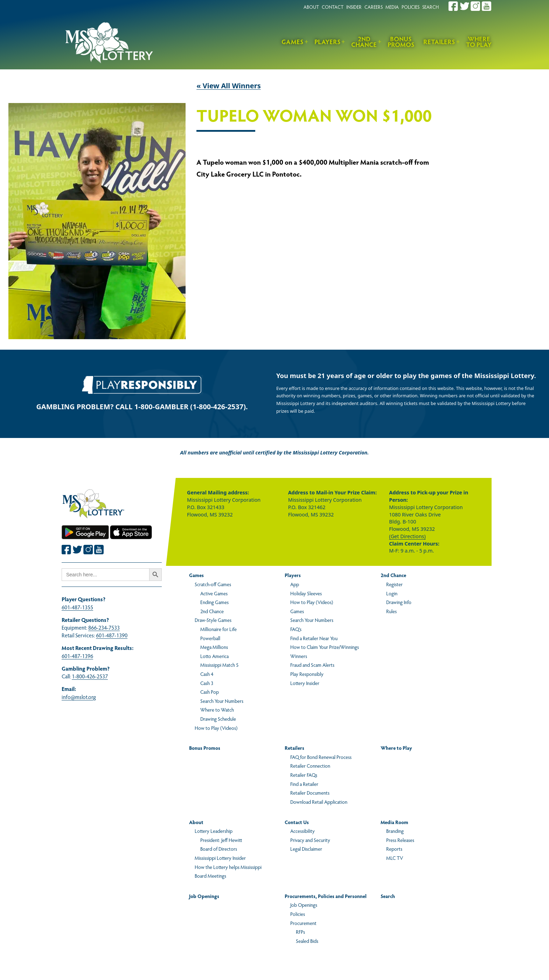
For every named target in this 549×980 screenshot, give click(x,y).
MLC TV (395, 858)
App (295, 584)
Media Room (394, 822)
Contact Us (297, 822)
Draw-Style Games (213, 620)
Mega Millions (214, 647)
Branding (395, 831)
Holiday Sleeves (306, 593)
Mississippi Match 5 (219, 665)
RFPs (300, 932)
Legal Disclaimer (306, 849)
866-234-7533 (104, 627)
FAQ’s (296, 629)
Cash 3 (207, 683)
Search (388, 896)
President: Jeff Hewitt (221, 840)
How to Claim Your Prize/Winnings (325, 647)
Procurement (303, 923)
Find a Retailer (304, 784)
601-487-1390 (112, 635)
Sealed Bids (307, 941)
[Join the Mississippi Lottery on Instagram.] (475, 6)
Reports (394, 849)
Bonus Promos (401, 42)
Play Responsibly (307, 674)
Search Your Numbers (222, 701)
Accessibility (303, 831)
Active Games (214, 593)
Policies (298, 914)
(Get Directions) (407, 536)
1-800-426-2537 (90, 676)
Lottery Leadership (214, 831)
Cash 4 (207, 674)
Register (394, 584)
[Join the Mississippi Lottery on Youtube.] (487, 6)
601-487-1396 (77, 656)
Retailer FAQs (304, 775)
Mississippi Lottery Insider (220, 858)
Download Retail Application (319, 802)
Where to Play (479, 42)
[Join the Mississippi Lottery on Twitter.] (465, 6)
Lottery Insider (305, 683)
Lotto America (214, 656)
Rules (391, 611)
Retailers (439, 42)
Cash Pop (210, 692)
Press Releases (400, 840)
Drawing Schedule (218, 719)
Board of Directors (219, 849)
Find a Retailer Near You (314, 638)
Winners (299, 656)
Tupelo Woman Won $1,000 (314, 116)
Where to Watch (217, 710)
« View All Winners (229, 86)
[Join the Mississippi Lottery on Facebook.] (453, 6)
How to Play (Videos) (216, 728)
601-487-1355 (77, 607)
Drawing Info (399, 602)
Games (293, 42)
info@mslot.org (79, 697)
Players (328, 42)
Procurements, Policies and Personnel (326, 896)
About (196, 822)
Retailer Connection (310, 766)
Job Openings (204, 896)
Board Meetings (210, 876)
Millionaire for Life (218, 629)
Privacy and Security (310, 840)
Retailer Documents (310, 793)
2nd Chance (364, 42)
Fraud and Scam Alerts (312, 665)
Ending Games (214, 602)
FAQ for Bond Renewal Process (321, 757)
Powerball (210, 638)
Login (392, 593)
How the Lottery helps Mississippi (228, 867)
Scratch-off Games (213, 584)
